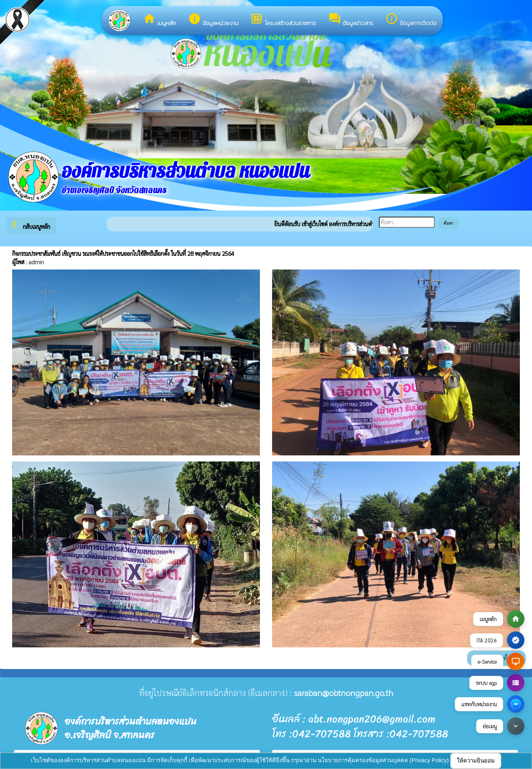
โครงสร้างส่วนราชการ (283, 20)
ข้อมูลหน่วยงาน (213, 20)
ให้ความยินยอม (476, 760)
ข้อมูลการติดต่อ (411, 20)
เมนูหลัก (159, 20)
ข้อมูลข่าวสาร (351, 20)
